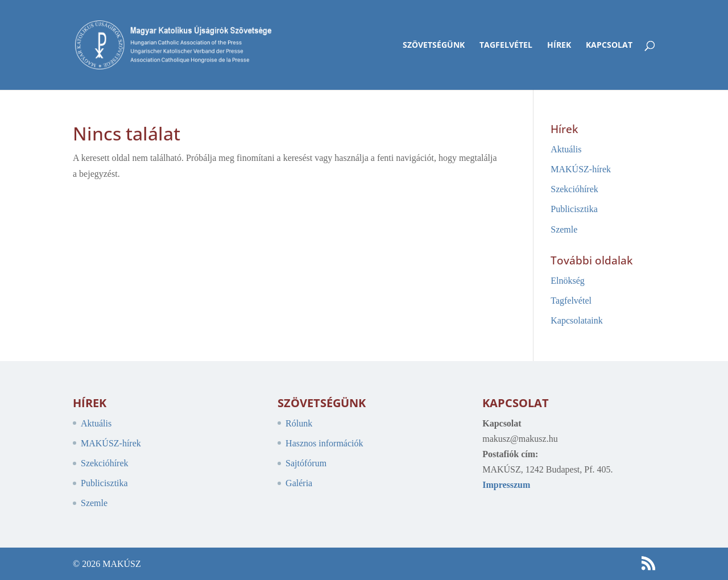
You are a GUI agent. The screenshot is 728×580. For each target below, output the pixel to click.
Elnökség (568, 281)
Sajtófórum (306, 463)
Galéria (299, 483)
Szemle (564, 229)
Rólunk (299, 423)
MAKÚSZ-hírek (581, 169)
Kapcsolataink (577, 320)
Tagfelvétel (506, 45)
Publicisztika (574, 209)
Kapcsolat (609, 45)
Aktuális (566, 149)
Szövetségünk (434, 45)
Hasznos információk (324, 443)
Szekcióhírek (574, 189)
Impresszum (506, 485)
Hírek (559, 45)
